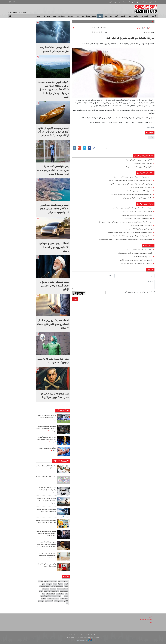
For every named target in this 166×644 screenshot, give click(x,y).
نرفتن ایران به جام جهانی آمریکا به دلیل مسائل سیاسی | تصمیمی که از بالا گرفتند (128, 184)
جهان (129, 16)
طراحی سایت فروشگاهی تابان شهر (50, 596)
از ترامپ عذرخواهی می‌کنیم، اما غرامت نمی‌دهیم (138, 229)
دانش (94, 16)
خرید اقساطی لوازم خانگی (51, 592)
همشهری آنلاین (145, 9)
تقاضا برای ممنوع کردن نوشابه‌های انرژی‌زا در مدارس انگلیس (134, 260)
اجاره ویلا (60, 584)
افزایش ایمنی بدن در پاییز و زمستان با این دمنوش (137, 160)
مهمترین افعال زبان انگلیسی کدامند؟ (48, 478)
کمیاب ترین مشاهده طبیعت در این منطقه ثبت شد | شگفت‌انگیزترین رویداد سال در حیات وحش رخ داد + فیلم (53, 90)
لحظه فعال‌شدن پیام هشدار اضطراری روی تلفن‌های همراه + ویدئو (53, 324)
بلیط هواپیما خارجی (57, 587)
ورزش (78, 16)
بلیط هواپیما (60, 594)
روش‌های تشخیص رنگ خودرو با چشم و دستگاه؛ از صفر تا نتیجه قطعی (46, 490)
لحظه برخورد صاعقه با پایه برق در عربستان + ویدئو (54, 49)
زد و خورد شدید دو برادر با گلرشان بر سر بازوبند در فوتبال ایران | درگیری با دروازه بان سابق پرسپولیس (122, 239)
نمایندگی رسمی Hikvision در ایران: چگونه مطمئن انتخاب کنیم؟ (46, 510)
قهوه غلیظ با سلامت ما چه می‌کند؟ (142, 163)
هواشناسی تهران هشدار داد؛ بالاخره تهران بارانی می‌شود (136, 198)
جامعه (117, 16)
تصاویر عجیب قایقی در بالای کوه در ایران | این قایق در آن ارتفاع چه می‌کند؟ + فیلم (53, 132)
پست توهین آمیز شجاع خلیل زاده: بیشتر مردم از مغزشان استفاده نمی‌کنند (130, 177)
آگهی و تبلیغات (126, 2)
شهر (111, 16)
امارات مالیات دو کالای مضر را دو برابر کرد (130, 38)
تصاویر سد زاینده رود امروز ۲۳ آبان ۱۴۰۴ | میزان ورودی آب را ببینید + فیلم (54, 209)
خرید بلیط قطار (50, 594)
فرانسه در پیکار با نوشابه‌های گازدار (142, 257)
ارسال (75, 299)
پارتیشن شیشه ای (45, 587)
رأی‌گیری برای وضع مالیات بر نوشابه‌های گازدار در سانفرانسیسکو (133, 253)
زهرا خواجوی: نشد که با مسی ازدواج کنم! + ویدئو (53, 361)
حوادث (39, 16)
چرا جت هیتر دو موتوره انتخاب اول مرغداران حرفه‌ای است (47, 565)
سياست (136, 16)
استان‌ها (71, 16)
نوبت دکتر (53, 589)
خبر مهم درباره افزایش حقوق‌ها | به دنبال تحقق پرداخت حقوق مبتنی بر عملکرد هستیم (127, 232)
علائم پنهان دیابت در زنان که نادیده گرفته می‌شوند (137, 167)
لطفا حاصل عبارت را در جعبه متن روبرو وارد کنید (140, 292)
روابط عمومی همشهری (114, 2)
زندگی (100, 16)
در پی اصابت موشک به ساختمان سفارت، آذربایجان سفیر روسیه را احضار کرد (130, 194)
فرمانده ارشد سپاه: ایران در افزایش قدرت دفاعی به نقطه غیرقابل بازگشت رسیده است (127, 181)
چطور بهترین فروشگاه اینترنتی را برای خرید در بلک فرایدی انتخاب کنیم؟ (47, 523)
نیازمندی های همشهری (138, 2)
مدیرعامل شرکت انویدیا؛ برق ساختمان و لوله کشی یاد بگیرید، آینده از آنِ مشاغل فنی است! (47, 533)
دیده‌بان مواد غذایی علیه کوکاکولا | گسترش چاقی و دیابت (135, 264)
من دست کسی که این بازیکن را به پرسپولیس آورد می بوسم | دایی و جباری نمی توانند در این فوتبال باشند (121, 222)
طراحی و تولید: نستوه (84, 641)
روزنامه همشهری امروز (151, 2)
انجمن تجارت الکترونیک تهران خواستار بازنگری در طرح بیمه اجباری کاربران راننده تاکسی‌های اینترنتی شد (47, 545)
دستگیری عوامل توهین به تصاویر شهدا (141, 187)
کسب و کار (47, 16)
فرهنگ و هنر (86, 16)
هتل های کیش (59, 601)
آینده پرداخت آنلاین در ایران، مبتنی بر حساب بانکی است (46, 467)
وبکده (55, 584)
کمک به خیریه (49, 601)
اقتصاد (123, 16)
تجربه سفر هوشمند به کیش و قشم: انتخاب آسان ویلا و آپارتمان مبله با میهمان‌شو (46, 501)
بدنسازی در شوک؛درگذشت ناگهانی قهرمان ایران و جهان (136, 212)
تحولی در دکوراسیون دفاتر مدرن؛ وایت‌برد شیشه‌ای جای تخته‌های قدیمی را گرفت (46, 556)
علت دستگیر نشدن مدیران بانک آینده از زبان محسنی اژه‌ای (54, 286)
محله (106, 16)
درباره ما (150, 617)
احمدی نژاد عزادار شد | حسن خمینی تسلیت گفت (138, 191)
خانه (154, 16)
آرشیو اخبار (144, 16)
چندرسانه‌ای (62, 16)
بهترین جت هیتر (63, 582)
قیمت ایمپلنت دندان (50, 582)
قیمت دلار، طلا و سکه (145, 620)
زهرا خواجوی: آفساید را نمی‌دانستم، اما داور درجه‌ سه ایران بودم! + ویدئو (53, 170)
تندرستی (139, 28)
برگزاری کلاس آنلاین (53, 599)
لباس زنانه (49, 584)
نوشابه (151, 137)
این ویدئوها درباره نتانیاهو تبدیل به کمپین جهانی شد (54, 396)
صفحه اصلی (151, 28)
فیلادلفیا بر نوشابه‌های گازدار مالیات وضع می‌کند (138, 250)
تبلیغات (150, 623)
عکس (54, 16)
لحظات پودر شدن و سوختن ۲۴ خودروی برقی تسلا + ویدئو (54, 247)
